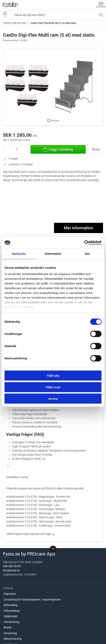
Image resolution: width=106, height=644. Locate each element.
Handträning (12, 622)
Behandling (11, 605)
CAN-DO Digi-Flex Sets (15, 23)
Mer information (79, 228)
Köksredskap (12, 611)
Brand (7, 627)
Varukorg (101, 5)
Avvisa (53, 399)
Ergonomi (10, 594)
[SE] (10, 5)
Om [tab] (87, 254)
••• (5, 15)
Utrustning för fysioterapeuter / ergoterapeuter (32, 599)
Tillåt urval (53, 387)
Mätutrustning (13, 639)
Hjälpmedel (11, 616)
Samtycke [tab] (19, 254)
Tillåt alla (53, 376)
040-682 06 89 (12, 566)
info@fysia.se (11, 570)
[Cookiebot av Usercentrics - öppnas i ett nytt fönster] (84, 243)
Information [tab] (53, 254)
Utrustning (10, 633)
